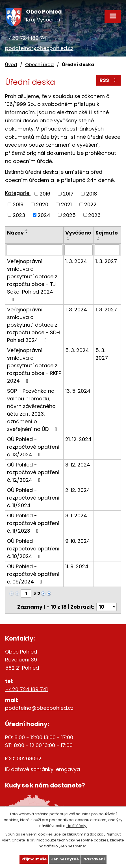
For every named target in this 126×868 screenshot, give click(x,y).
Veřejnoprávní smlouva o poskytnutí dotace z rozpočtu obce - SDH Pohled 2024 (33, 325)
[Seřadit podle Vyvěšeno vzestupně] (68, 238)
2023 (19, 215)
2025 (69, 215)
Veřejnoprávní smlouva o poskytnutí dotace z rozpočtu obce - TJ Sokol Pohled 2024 (32, 280)
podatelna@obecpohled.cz (39, 48)
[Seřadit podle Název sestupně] (27, 232)
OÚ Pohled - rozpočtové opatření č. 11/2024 (33, 498)
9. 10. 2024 (78, 541)
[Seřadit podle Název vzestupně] (27, 230)
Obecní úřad (39, 65)
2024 (44, 215)
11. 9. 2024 (77, 566)
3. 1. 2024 (76, 516)
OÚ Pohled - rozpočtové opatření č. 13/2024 (33, 447)
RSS (109, 80)
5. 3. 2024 (77, 350)
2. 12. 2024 (78, 490)
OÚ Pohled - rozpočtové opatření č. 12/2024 (33, 472)
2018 (92, 194)
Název (15, 233)
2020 (42, 204)
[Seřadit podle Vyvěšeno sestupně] (68, 240)
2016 (45, 194)
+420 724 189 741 (26, 38)
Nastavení (94, 859)
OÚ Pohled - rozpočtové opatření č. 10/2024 (33, 549)
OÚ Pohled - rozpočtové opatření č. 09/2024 (33, 574)
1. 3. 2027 (106, 261)
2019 (18, 204)
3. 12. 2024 (78, 465)
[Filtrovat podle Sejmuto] (107, 250)
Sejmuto (107, 233)
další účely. (77, 825)
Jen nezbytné (65, 859)
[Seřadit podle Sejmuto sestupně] (99, 240)
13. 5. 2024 (78, 391)
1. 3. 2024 (76, 261)
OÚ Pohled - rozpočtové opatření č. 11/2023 (33, 523)
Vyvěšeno (78, 233)
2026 (94, 215)
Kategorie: (18, 193)
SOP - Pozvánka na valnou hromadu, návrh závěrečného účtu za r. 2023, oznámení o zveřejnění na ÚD (33, 410)
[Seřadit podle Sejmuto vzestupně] (99, 238)
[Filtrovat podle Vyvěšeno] (79, 250)
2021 (66, 204)
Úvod (11, 65)
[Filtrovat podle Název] (34, 250)
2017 (68, 194)
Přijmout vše (34, 859)
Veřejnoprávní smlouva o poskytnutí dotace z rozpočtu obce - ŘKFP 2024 (34, 365)
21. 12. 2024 (78, 439)
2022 (90, 204)
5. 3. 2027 (102, 354)
